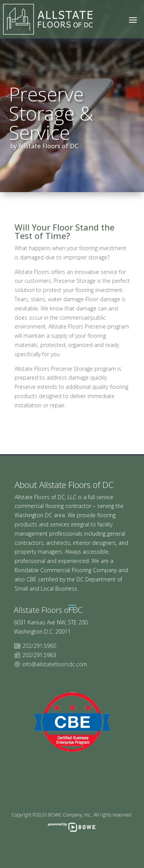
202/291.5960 (39, 646)
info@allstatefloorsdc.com (55, 664)
